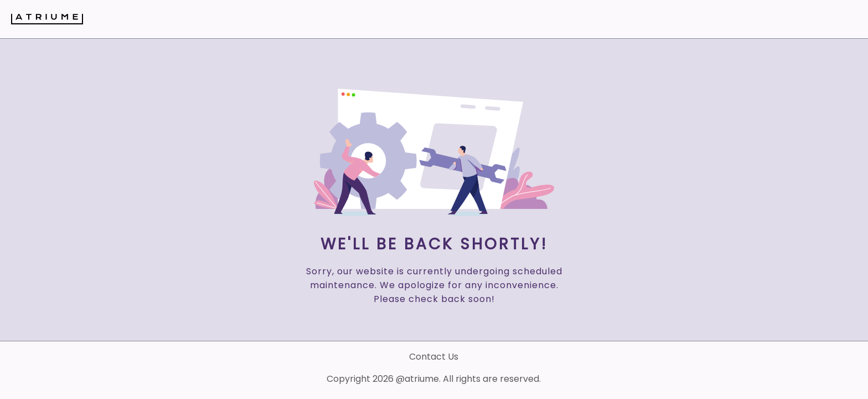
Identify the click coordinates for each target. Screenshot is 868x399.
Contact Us (434, 357)
